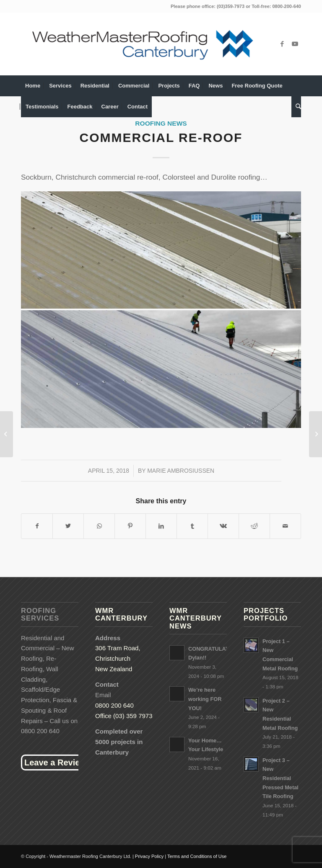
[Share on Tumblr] (192, 526)
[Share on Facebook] (37, 526)
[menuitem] (33, 86)
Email (103, 695)
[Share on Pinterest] (130, 526)
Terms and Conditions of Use (197, 856)
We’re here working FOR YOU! (205, 699)
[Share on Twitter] (68, 526)
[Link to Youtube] (295, 44)
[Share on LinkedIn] (161, 526)
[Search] (296, 107)
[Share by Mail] (285, 526)
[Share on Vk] (223, 526)
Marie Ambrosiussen (181, 471)
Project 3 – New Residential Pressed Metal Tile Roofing (280, 778)
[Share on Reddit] (254, 526)
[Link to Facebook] (282, 44)
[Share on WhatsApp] (99, 526)
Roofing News (161, 123)
